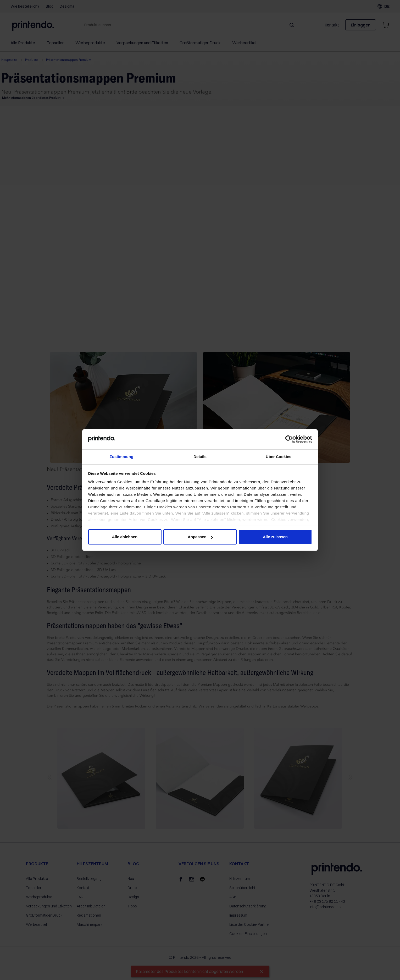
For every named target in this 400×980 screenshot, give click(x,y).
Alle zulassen (275, 537)
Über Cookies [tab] (279, 456)
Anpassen (200, 537)
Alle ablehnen (125, 537)
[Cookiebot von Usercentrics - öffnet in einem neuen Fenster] (289, 439)
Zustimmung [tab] (122, 456)
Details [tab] (200, 456)
